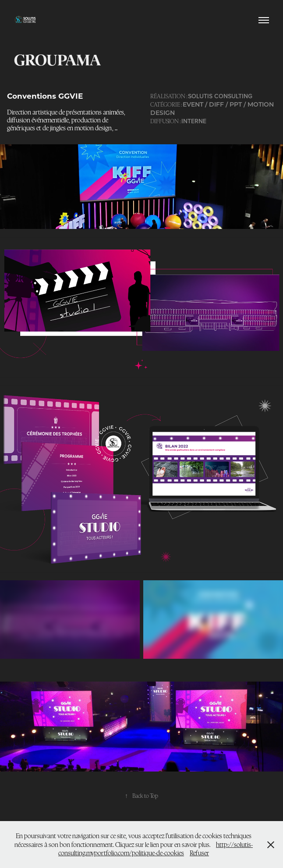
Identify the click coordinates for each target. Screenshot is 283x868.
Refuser (199, 853)
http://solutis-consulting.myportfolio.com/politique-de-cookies (156, 849)
